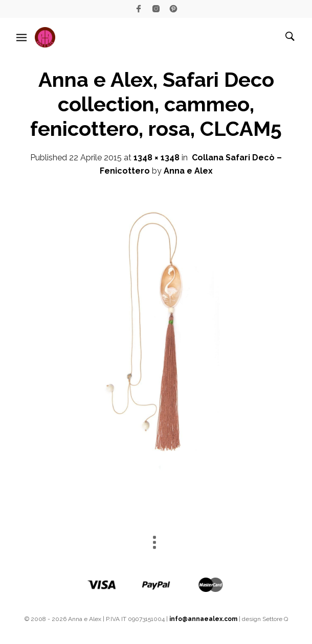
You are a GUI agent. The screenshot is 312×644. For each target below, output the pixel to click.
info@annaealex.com (203, 619)
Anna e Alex (188, 171)
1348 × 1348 (157, 158)
